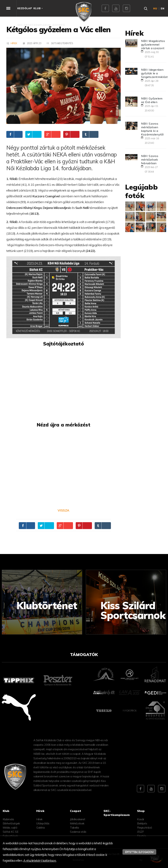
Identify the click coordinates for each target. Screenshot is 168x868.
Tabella (74, 828)
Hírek (14, 43)
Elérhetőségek (11, 823)
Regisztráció (145, 828)
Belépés (142, 823)
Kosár (141, 819)
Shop (141, 811)
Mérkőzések (77, 823)
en (163, 9)
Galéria (40, 828)
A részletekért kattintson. (40, 860)
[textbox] (63, 196)
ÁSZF (140, 832)
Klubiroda (8, 819)
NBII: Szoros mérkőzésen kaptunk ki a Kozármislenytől (152, 129)
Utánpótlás (43, 823)
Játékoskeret (77, 819)
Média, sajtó (10, 828)
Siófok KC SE (10, 832)
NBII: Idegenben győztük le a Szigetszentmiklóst (154, 73)
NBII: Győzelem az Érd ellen (152, 100)
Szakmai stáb (78, 832)
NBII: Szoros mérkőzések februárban (150, 160)
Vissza (63, 510)
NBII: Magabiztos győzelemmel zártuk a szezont (153, 44)
